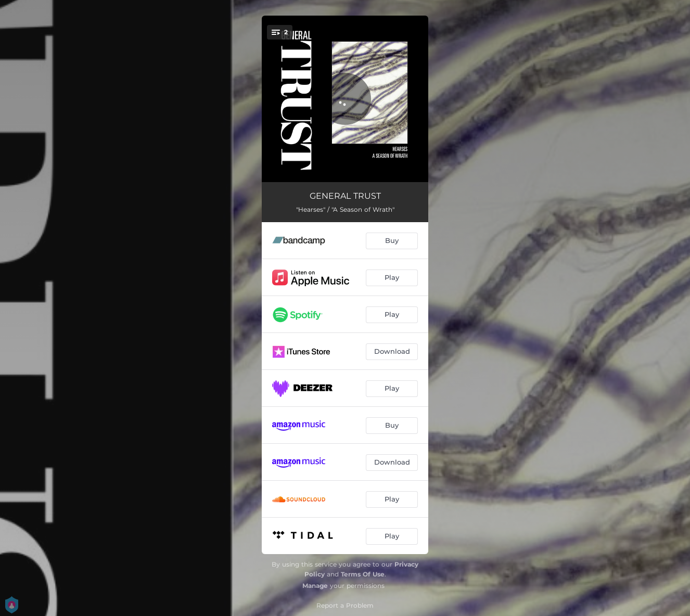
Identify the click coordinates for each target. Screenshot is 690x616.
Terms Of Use (363, 574)
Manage (315, 586)
